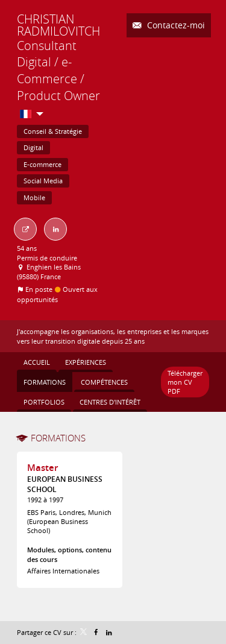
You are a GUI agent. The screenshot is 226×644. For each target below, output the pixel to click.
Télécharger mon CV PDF (185, 382)
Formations (58, 438)
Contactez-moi (175, 25)
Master (42, 468)
